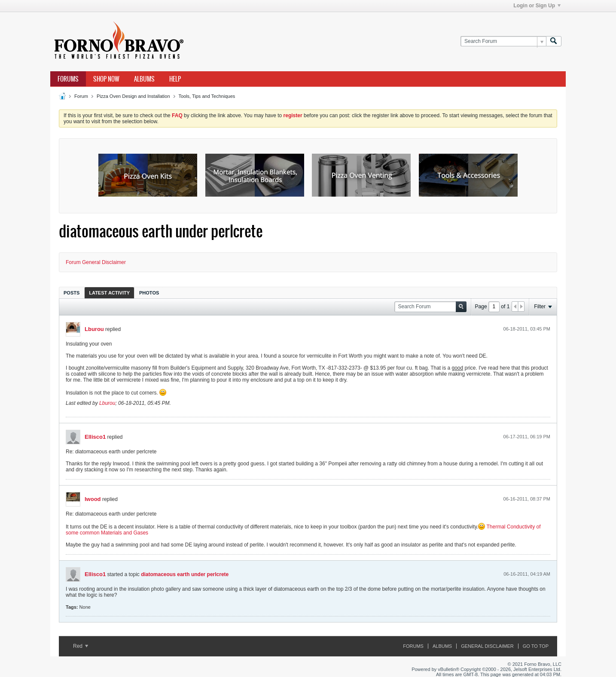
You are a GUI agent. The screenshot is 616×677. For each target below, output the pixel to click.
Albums (144, 79)
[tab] (72, 293)
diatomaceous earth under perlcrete (185, 574)
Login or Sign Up (537, 6)
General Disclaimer (487, 646)
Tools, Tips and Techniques (207, 96)
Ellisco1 (95, 437)
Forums (68, 79)
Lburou (94, 329)
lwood (93, 499)
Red (81, 646)
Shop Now (106, 79)
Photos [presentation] (149, 293)
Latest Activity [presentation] (109, 293)
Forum (81, 96)
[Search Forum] (503, 41)
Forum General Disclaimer (96, 262)
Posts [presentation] (72, 293)
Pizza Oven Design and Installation (133, 96)
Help (175, 79)
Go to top (536, 646)
